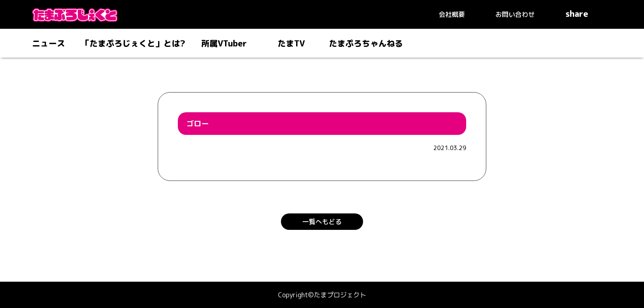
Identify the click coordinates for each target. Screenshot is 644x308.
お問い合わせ (515, 14)
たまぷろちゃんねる (366, 43)
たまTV (291, 43)
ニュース (48, 43)
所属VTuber (224, 43)
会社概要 (452, 14)
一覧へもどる (322, 222)
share (589, 14)
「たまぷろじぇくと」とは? (133, 43)
